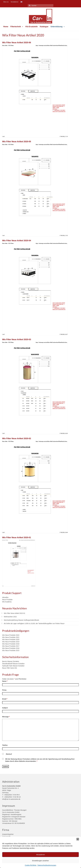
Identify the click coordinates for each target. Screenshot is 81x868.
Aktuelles (5, 597)
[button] (78, 839)
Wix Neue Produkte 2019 (11, 642)
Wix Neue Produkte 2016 (11, 648)
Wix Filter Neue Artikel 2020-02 (17, 438)
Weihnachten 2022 (10, 617)
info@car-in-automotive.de (11, 799)
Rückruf (9, 754)
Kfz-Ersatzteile (32, 27)
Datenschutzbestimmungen (47, 865)
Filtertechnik (17, 27)
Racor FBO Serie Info (10, 668)
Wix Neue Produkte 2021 (11, 637)
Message (6, 717)
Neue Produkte (7, 600)
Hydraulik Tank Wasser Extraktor (13, 666)
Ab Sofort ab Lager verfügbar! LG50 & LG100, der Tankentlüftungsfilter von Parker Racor (34, 623)
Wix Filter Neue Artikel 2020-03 (17, 339)
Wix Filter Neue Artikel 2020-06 (17, 43)
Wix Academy (7, 602)
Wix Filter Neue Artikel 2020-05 (17, 142)
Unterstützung (58, 27)
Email (5, 699)
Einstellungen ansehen (40, 861)
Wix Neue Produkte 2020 (11, 639)
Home (6, 27)
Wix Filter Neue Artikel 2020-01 (17, 538)
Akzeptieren (40, 855)
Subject (5, 708)
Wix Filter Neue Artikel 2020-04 (17, 241)
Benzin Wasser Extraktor (11, 661)
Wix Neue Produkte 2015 (11, 650)
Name (5, 681)
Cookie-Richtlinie (31, 865)
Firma (4, 690)
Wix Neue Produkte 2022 (11, 635)
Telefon (5, 745)
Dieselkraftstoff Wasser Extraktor (13, 664)
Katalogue (44, 27)
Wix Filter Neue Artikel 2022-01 (14, 613)
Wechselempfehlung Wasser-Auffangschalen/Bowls (21, 620)
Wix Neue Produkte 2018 (11, 644)
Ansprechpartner (8, 834)
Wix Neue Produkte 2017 (11, 646)
